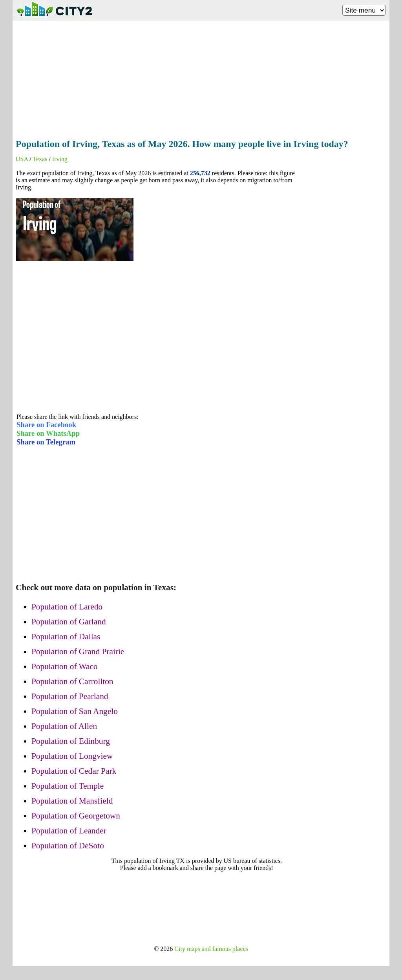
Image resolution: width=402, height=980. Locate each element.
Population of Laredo (67, 607)
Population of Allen (64, 726)
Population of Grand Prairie (78, 651)
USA (22, 159)
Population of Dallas (66, 637)
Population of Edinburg (71, 741)
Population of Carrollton (72, 681)
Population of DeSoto (68, 846)
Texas (40, 159)
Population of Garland (69, 622)
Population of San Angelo (75, 711)
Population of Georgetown (76, 816)
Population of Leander (69, 831)
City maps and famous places (211, 949)
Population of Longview (72, 756)
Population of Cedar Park (74, 771)
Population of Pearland (70, 696)
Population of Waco (65, 666)
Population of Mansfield (72, 801)
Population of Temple (68, 786)
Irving (60, 159)
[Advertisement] (201, 77)
